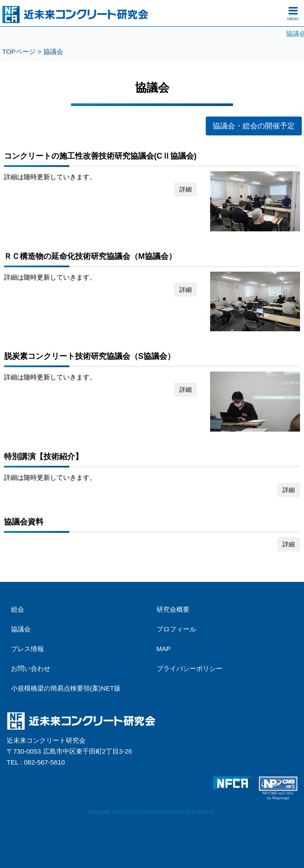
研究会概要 (173, 609)
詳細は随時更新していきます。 (152, 473)
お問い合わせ (31, 668)
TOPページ (19, 51)
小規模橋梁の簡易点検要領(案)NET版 (66, 688)
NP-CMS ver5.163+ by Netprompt (278, 795)
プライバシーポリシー (190, 668)
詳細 (186, 189)
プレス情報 (27, 649)
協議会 (21, 629)
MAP (164, 649)
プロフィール (176, 629)
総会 (18, 609)
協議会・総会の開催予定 (254, 126)
